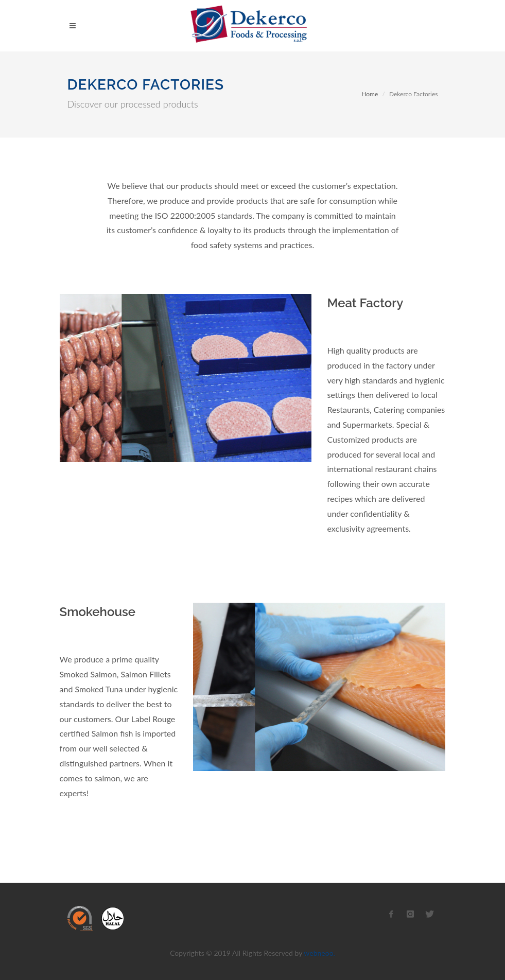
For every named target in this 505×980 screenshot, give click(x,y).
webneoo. (319, 953)
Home (370, 94)
